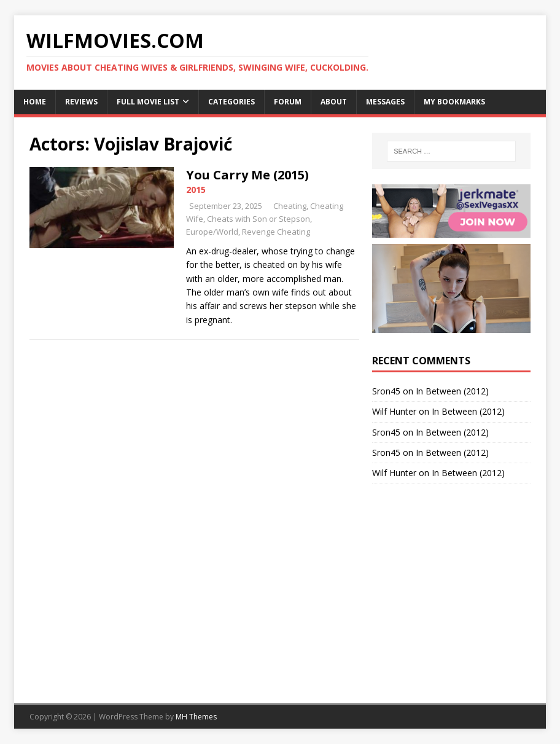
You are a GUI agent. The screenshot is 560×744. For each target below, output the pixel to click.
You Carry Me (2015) (247, 175)
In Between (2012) (452, 391)
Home (35, 102)
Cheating (290, 206)
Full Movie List (148, 102)
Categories (231, 102)
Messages (385, 102)
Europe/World (212, 232)
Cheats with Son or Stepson (259, 219)
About (334, 102)
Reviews (81, 102)
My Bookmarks (454, 102)
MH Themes (196, 717)
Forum (288, 102)
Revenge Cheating (276, 232)
